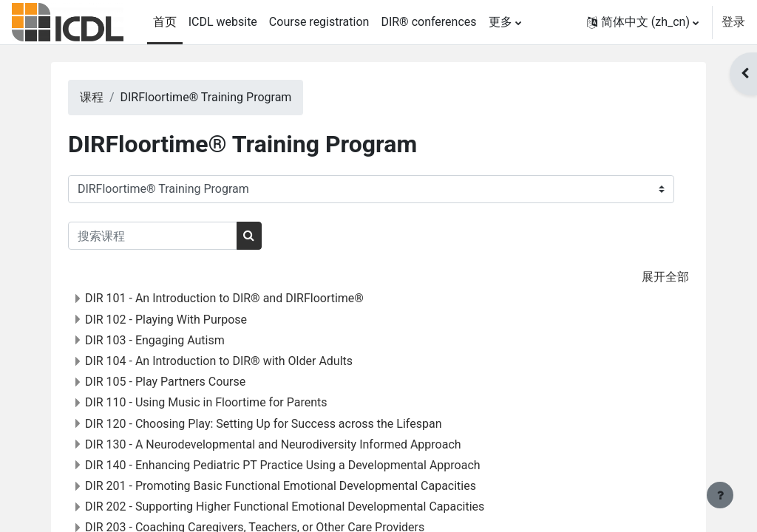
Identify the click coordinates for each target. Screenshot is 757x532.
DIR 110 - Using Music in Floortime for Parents (225, 402)
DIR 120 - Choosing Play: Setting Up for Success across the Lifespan (282, 424)
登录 (733, 22)
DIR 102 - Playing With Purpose (184, 320)
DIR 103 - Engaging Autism (173, 340)
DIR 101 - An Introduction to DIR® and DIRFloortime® (243, 298)
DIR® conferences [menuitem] (428, 22)
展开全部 (647, 277)
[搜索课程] (171, 236)
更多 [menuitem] (500, 22)
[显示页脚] (720, 495)
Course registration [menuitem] (319, 22)
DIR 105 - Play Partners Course (184, 382)
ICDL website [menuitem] (223, 22)
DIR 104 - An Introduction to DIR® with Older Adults (237, 361)
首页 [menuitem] (165, 22)
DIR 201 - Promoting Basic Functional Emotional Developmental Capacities (299, 486)
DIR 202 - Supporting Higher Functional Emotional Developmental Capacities (303, 507)
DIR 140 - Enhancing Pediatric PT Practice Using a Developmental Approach (301, 465)
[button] (643, 22)
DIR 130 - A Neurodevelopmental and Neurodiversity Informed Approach (292, 444)
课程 (110, 97)
